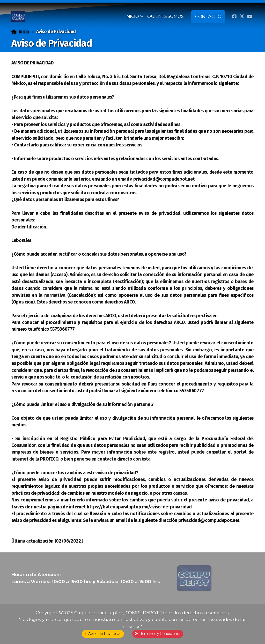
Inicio (24, 32)
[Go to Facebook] (234, 17)
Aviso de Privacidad (103, 634)
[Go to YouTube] (250, 17)
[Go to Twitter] (242, 17)
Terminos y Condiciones (158, 634)
